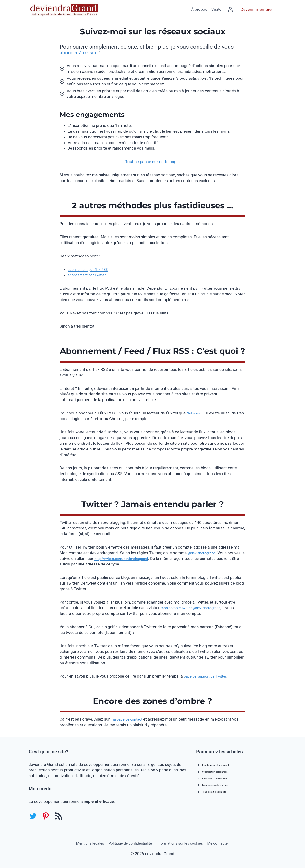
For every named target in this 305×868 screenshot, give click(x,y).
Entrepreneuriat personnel (217, 784)
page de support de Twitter (208, 676)
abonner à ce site (81, 52)
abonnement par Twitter (89, 275)
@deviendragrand (203, 553)
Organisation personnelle (216, 770)
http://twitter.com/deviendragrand (129, 559)
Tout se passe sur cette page (152, 162)
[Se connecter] (230, 10)
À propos (199, 9)
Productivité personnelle (216, 777)
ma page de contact (129, 719)
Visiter (217, 9)
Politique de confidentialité (128, 843)
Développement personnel (217, 764)
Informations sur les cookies (182, 843)
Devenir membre (256, 9)
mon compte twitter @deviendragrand (195, 608)
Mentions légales (84, 843)
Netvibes (194, 413)
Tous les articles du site (216, 790)
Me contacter (224, 843)
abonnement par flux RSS (90, 269)
